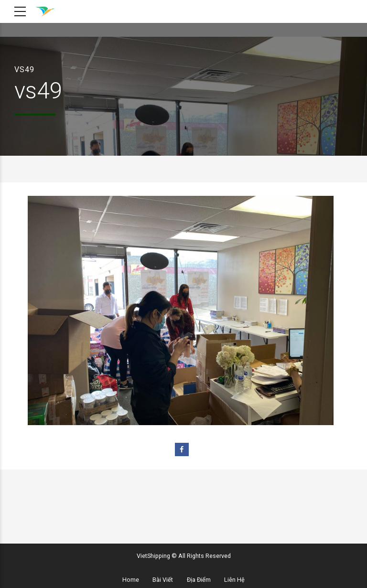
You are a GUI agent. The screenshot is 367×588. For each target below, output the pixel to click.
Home (131, 580)
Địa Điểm (199, 580)
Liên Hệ (234, 580)
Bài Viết (163, 580)
